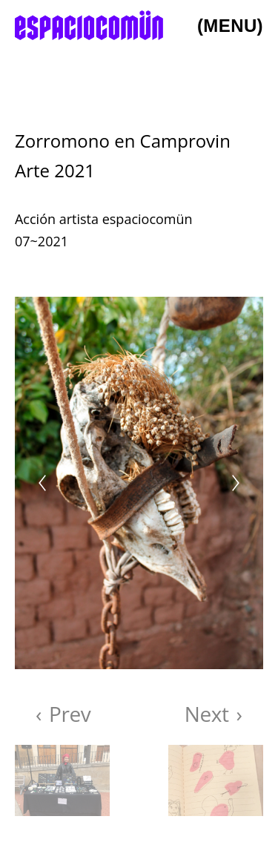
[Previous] (42, 483)
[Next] (236, 483)
